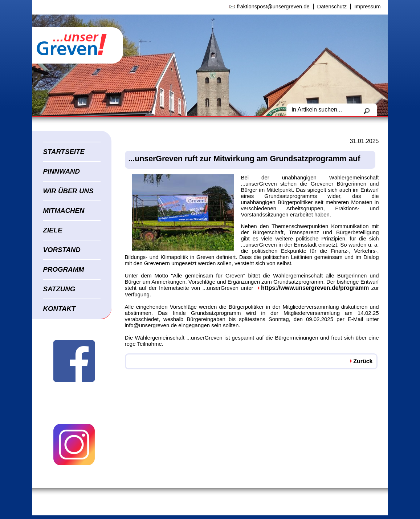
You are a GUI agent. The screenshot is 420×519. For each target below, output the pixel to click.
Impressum (367, 7)
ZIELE (53, 230)
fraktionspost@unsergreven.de (273, 7)
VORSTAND (62, 250)
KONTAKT (60, 309)
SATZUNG (59, 289)
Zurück (363, 361)
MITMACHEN (64, 210)
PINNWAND (62, 171)
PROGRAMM (64, 269)
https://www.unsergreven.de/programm (315, 288)
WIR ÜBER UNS (68, 191)
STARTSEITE (64, 152)
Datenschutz (332, 7)
